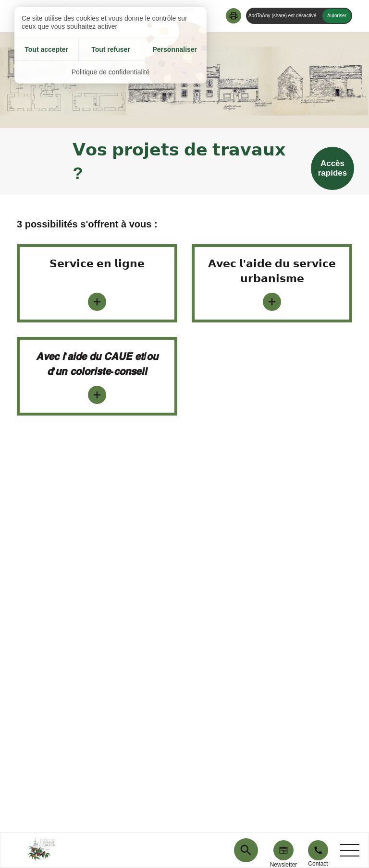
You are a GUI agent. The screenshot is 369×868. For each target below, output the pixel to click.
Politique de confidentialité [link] (111, 72)
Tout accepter (46, 49)
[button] (234, 16)
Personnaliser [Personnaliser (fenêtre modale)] (175, 49)
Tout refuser (111, 49)
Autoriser (337, 16)
